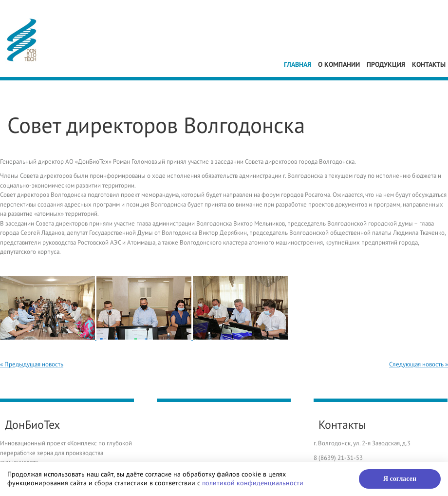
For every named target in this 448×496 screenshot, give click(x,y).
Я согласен (400, 479)
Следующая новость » (419, 364)
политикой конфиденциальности (253, 483)
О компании (339, 65)
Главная (298, 65)
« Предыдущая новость (32, 364)
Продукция (386, 65)
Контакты (429, 65)
